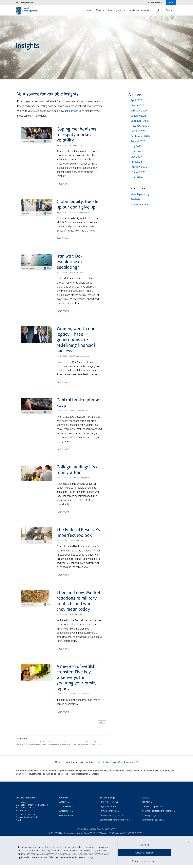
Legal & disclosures (108, 809)
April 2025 (136, 162)
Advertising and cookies (152, 823)
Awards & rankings (67, 818)
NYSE (122, 836)
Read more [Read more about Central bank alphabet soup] (63, 451)
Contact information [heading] (26, 800)
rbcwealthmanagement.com (24, 3)
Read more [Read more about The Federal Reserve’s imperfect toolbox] (63, 577)
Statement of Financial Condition (114, 823)
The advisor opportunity (152, 809)
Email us (19, 823)
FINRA (131, 836)
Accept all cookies (144, 852)
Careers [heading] (145, 800)
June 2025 (137, 152)
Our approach (65, 814)
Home (89, 10)
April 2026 (136, 100)
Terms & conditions (109, 814)
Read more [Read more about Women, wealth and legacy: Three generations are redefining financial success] (63, 383)
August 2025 (138, 141)
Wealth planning (140, 194)
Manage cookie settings (144, 861)
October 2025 (138, 131)
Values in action (140, 204)
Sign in (171, 3)
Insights (157, 10)
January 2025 (138, 172)
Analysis (135, 199)
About (100, 10)
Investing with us (117, 10)
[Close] (188, 842)
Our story (63, 805)
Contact (170, 10)
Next (102, 725)
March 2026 (137, 105)
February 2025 (139, 167)
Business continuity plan (111, 818)
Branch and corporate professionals (157, 814)
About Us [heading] (63, 800)
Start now (146, 805)
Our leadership (65, 809)
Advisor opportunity (139, 10)
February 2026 (139, 111)
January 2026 (138, 116)
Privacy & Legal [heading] (108, 800)
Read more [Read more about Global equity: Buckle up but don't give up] (63, 239)
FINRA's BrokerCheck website (118, 765)
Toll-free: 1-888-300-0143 (27, 820)
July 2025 (136, 146)
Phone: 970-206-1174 (25, 817)
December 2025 (140, 121)
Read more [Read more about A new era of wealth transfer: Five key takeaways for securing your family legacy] (63, 714)
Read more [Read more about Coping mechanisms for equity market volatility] (63, 184)
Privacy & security (108, 805)
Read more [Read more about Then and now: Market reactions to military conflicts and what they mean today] (63, 651)
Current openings (149, 818)
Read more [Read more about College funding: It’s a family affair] (63, 514)
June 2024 (137, 177)
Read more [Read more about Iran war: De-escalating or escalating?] (63, 312)
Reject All (144, 845)
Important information (155, 3)
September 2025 (140, 136)
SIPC (140, 836)
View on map (22, 813)
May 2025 (136, 157)
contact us (75, 111)
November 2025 (140, 126)
